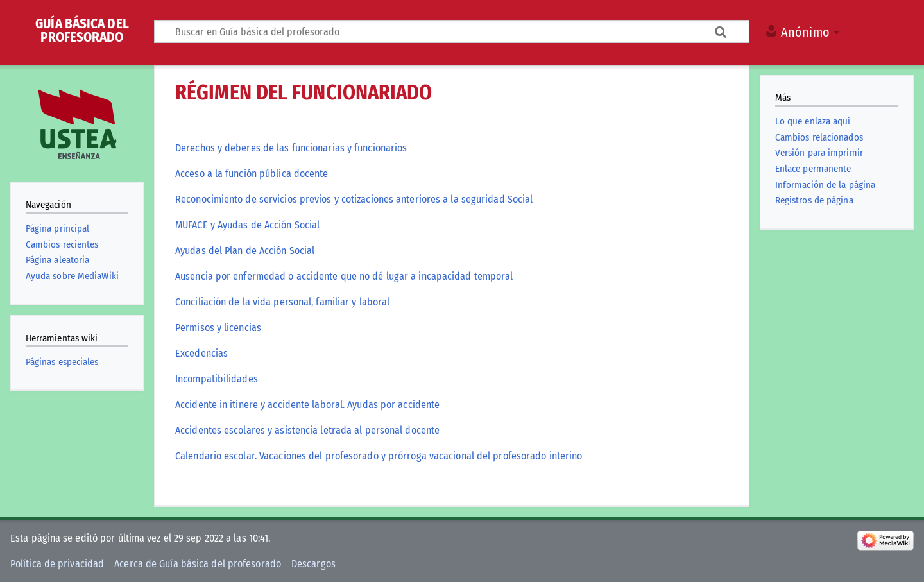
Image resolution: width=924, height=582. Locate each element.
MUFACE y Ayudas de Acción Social (247, 225)
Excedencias (201, 354)
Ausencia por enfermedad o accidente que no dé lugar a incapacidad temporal (344, 277)
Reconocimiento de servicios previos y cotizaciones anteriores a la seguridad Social (354, 200)
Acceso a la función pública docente (252, 174)
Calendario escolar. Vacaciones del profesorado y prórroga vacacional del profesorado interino (379, 456)
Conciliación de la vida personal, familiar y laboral (282, 302)
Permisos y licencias (218, 328)
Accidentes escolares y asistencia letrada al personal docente (307, 431)
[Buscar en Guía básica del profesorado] (452, 31)
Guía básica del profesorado (82, 31)
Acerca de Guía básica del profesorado (198, 564)
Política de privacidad (57, 564)
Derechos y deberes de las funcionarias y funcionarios (291, 148)
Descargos (313, 564)
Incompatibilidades (217, 379)
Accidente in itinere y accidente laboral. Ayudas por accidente (307, 405)
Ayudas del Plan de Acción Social (245, 251)
